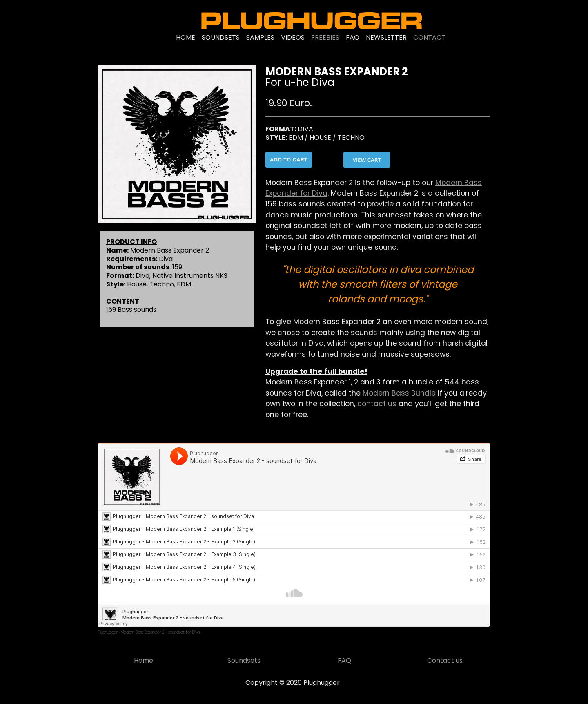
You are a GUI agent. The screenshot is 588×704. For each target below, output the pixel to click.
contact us (377, 404)
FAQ (353, 37)
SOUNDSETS (221, 37)
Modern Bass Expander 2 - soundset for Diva (160, 632)
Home (144, 660)
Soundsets (244, 660)
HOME (186, 37)
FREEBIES (325, 37)
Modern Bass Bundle (399, 393)
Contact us (445, 660)
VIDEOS (293, 37)
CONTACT (429, 37)
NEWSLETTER (386, 37)
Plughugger (108, 632)
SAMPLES (260, 37)
